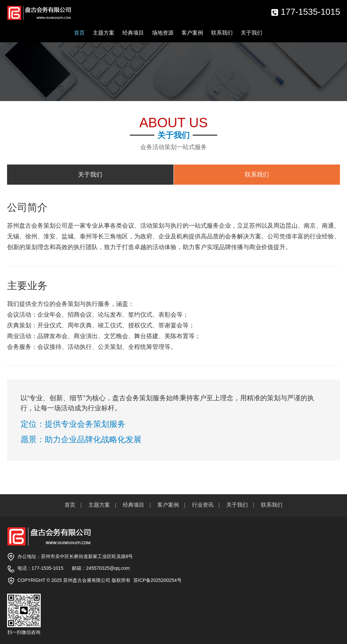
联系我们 (222, 33)
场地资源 (163, 33)
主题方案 (104, 33)
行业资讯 (203, 505)
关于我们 (252, 33)
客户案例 (192, 33)
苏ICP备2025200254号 (158, 580)
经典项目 (133, 33)
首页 (79, 33)
